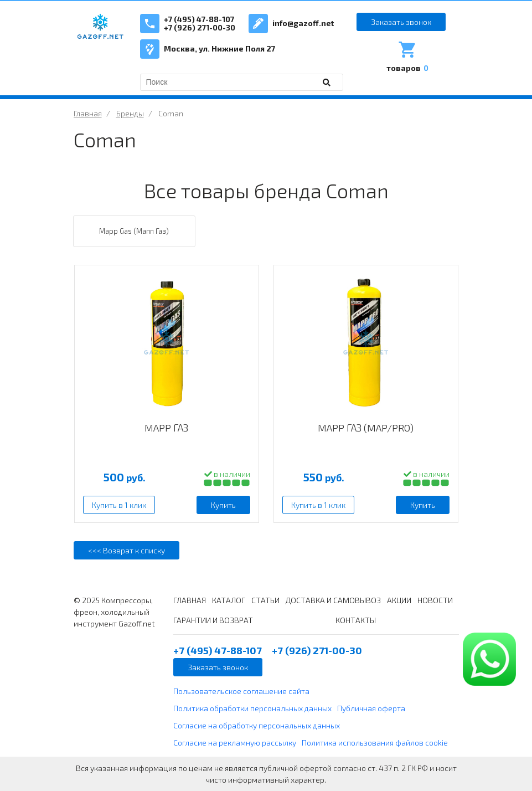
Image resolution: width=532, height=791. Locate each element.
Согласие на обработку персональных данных (257, 725)
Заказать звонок (401, 22)
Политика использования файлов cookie (375, 743)
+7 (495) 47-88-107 (199, 19)
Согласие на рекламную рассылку (235, 743)
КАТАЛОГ (229, 600)
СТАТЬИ (265, 600)
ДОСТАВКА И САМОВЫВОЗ (333, 600)
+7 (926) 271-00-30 (200, 27)
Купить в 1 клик (119, 505)
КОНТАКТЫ (356, 620)
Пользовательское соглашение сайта (241, 691)
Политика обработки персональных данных (252, 708)
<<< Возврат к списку (126, 550)
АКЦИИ (399, 600)
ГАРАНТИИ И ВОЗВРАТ (213, 620)
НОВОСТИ (435, 600)
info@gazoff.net (303, 23)
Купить (223, 505)
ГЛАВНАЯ (190, 600)
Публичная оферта (371, 708)
